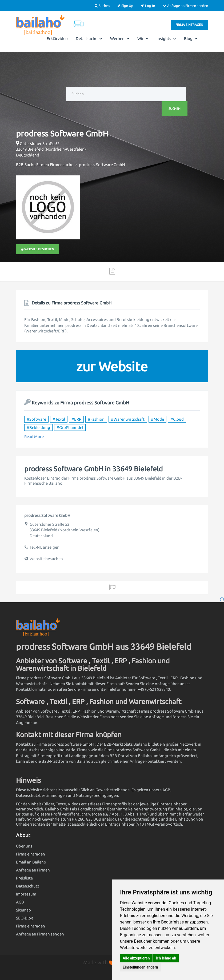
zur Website (112, 366)
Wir (143, 39)
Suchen (102, 6)
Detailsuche (89, 39)
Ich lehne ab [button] (166, 958)
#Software (36, 419)
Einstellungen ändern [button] (140, 967)
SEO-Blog (25, 918)
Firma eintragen (189, 25)
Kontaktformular (31, 689)
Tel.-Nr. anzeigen (45, 547)
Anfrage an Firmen (33, 870)
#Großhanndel (70, 427)
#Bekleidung (38, 427)
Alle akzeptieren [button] (136, 958)
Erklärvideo (57, 39)
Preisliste (24, 878)
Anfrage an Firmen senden (185, 6)
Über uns (24, 846)
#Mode (157, 419)
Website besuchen (37, 249)
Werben (120, 39)
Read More (34, 437)
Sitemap (23, 910)
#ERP (76, 419)
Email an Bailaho (31, 862)
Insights (166, 39)
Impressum (26, 894)
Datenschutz (28, 886)
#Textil (59, 419)
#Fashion (96, 419)
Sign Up (125, 6)
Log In (148, 6)
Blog (191, 39)
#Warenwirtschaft (128, 419)
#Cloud (177, 419)
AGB (20, 902)
